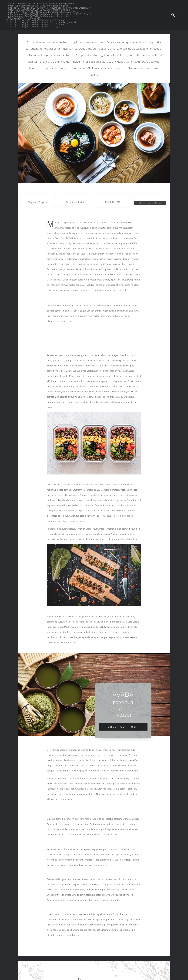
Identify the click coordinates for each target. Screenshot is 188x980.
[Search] (173, 15)
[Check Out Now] (123, 727)
